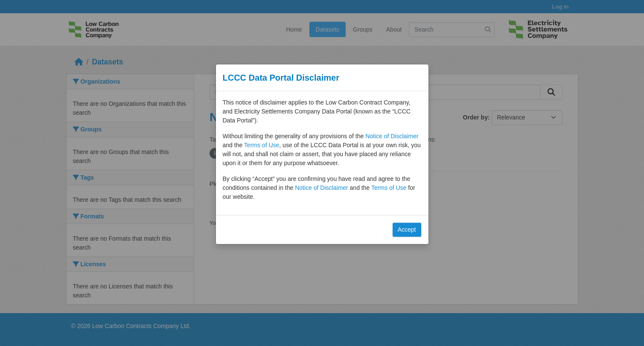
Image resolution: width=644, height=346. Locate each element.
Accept (407, 230)
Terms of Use (262, 145)
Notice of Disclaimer (392, 136)
